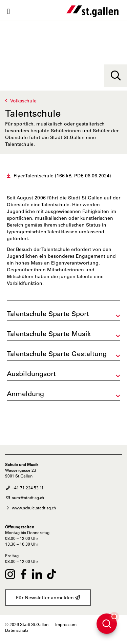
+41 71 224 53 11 (24, 488)
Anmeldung (25, 394)
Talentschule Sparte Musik (49, 334)
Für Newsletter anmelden (48, 598)
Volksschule (23, 101)
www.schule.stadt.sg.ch (30, 508)
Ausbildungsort (31, 374)
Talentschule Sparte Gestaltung (57, 354)
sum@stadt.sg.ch (25, 497)
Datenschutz (17, 630)
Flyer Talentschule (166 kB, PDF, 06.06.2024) (62, 176)
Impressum (66, 624)
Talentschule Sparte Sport (48, 314)
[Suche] (116, 76)
